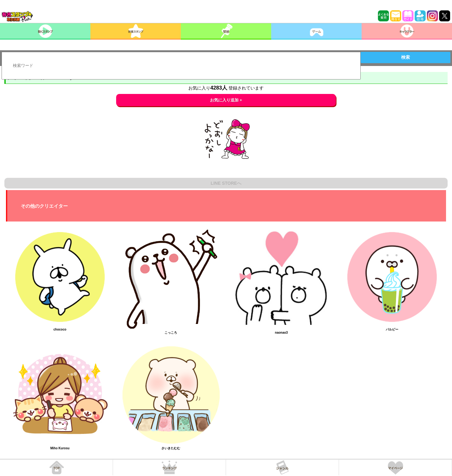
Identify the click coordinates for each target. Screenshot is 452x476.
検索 (406, 57)
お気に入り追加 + (226, 100)
